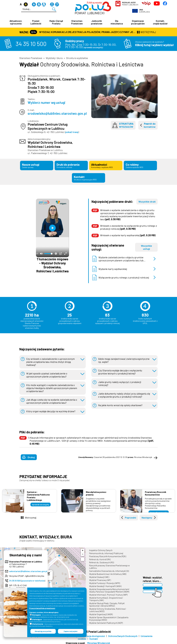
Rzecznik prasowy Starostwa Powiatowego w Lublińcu (109, 565)
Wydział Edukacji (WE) (99, 575)
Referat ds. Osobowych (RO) (102, 561)
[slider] (48, 252)
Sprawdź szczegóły (41, 503)
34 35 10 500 (31, 44)
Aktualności (106, 165)
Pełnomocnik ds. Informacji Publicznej (106, 552)
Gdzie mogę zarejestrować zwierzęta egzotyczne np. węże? (124, 359)
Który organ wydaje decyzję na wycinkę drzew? (51, 410)
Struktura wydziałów (77, 58)
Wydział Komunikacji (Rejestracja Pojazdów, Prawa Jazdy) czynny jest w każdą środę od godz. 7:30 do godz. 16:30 (83, 32)
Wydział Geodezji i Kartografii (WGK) (105, 585)
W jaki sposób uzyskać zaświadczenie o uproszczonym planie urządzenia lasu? (47, 373)
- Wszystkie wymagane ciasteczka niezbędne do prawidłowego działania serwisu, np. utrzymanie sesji (53, 616)
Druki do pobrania (71, 165)
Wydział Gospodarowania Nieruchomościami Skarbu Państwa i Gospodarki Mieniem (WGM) (109, 589)
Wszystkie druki (147, 200)
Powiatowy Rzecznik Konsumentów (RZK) (108, 555)
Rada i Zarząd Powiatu (56, 22)
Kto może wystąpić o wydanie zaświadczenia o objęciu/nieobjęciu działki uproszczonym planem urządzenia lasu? (52, 386)
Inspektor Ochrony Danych (101, 549)
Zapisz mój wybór (71, 631)
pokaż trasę (72, 132)
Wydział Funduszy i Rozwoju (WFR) (105, 581)
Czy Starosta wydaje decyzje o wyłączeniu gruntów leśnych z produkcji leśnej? (120, 370)
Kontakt (88, 177)
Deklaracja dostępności (93, 634)
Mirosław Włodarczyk (99, 641)
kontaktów (150, 125)
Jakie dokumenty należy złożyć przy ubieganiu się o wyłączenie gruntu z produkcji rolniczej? (124, 393)
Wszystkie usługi (146, 246)
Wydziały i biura (54, 58)
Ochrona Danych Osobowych (123, 634)
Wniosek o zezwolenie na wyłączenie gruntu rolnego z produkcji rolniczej (129, 226)
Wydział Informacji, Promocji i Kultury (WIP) (108, 593)
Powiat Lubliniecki (130, 4)
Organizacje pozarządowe (138, 22)
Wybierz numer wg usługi (46, 103)
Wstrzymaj (31, 516)
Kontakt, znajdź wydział (160, 22)
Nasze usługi (37, 165)
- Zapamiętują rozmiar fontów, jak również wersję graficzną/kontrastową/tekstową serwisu (54, 620)
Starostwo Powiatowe (77, 22)
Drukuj (31, 456)
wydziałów (126, 125)
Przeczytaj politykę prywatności (42, 608)
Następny (147, 516)
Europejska (145, 11)
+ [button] (83, 549)
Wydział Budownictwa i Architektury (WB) (108, 572)
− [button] (83, 553)
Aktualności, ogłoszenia (16, 22)
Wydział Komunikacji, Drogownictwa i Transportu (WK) (106, 597)
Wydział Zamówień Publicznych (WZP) (106, 621)
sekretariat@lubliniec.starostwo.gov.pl (28, 570)
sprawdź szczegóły (93, 47)
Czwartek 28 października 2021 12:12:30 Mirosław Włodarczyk (115, 455)
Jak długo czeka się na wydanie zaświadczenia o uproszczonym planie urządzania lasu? (52, 400)
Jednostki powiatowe (97, 22)
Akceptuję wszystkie (43, 631)
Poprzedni (130, 516)
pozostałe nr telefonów (33, 579)
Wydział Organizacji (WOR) (101, 613)
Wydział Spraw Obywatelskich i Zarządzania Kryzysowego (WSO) (109, 617)
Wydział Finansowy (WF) (100, 578)
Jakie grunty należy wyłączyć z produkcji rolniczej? (120, 382)
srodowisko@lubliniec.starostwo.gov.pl (57, 113)
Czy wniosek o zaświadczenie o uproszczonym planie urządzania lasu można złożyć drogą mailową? (51, 360)
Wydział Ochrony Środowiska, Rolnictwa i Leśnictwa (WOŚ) (108, 608)
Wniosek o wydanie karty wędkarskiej (128, 234)
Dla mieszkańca (117, 22)
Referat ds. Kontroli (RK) (100, 558)
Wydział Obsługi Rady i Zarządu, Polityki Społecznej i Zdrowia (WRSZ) (107, 603)
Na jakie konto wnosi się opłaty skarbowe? (120, 404)
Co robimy (140, 165)
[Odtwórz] (52, 226)
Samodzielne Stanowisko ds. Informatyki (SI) (109, 569)
